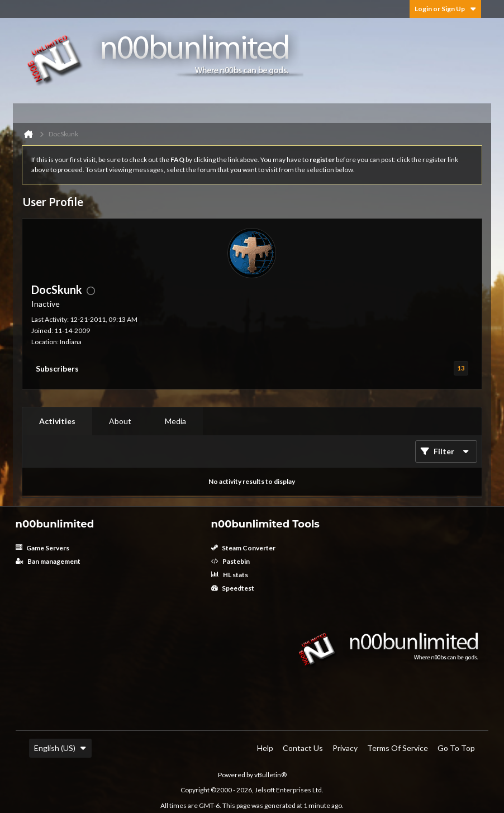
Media (175, 421)
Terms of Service (398, 748)
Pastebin (230, 561)
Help (265, 748)
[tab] (57, 421)
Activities (57, 421)
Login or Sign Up (445, 9)
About (120, 421)
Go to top (456, 748)
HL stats (230, 575)
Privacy (345, 748)
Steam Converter (243, 548)
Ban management (48, 561)
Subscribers (57, 369)
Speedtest (233, 588)
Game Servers (42, 548)
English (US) (60, 748)
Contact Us (303, 748)
